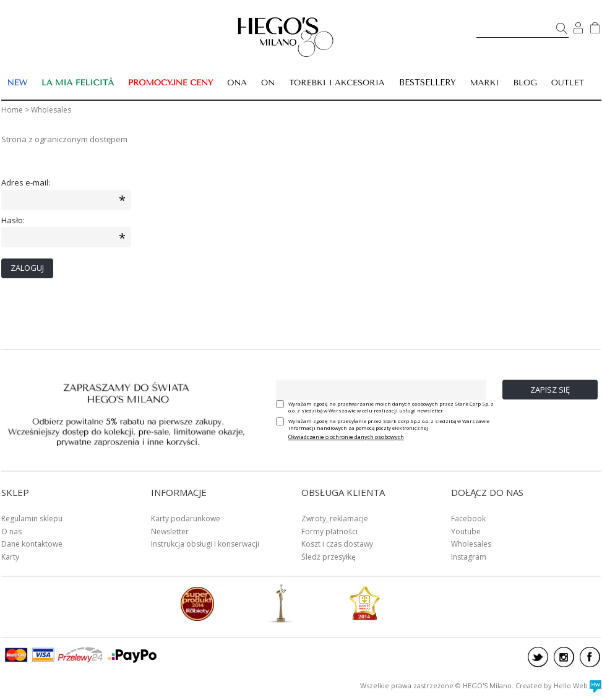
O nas (11, 531)
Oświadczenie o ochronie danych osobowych (346, 437)
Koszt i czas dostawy (337, 544)
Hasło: (13, 220)
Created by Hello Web (558, 685)
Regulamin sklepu (32, 519)
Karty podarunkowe (186, 519)
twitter (538, 657)
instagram (564, 657)
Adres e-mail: (26, 183)
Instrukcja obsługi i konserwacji (205, 544)
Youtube (466, 531)
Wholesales (471, 544)
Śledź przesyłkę (329, 557)
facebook (590, 657)
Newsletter (170, 531)
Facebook (468, 519)
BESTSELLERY (428, 83)
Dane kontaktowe (32, 544)
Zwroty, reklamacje (335, 519)
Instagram (469, 557)
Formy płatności (329, 531)
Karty (10, 557)
